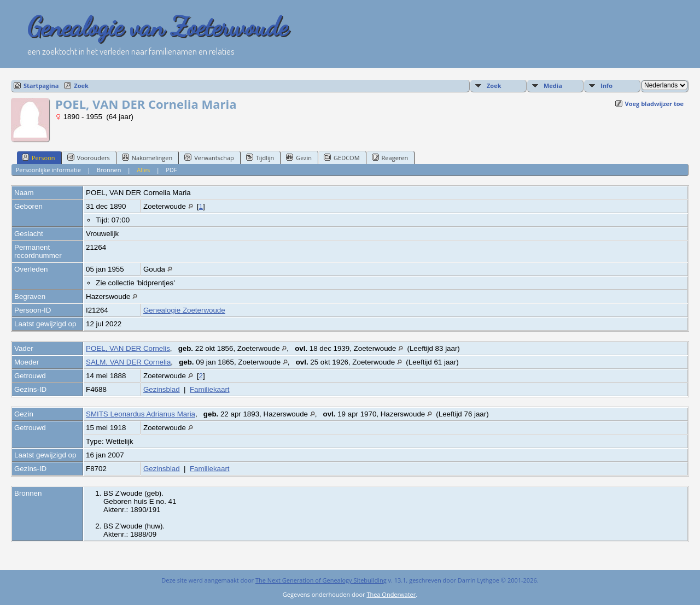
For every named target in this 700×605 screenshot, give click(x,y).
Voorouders (89, 157)
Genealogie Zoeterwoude (184, 310)
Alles (143, 170)
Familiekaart (210, 389)
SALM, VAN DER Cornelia (128, 362)
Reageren (390, 157)
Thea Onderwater (391, 594)
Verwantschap (209, 157)
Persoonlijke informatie (48, 170)
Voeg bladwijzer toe (654, 104)
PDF (171, 170)
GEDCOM (342, 157)
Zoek (81, 86)
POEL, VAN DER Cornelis (128, 348)
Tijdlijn (260, 157)
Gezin (299, 157)
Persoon (39, 157)
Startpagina (41, 86)
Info (606, 86)
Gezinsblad (162, 389)
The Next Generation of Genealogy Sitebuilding (321, 580)
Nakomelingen (147, 157)
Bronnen (109, 170)
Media (553, 86)
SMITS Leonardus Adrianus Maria (141, 414)
